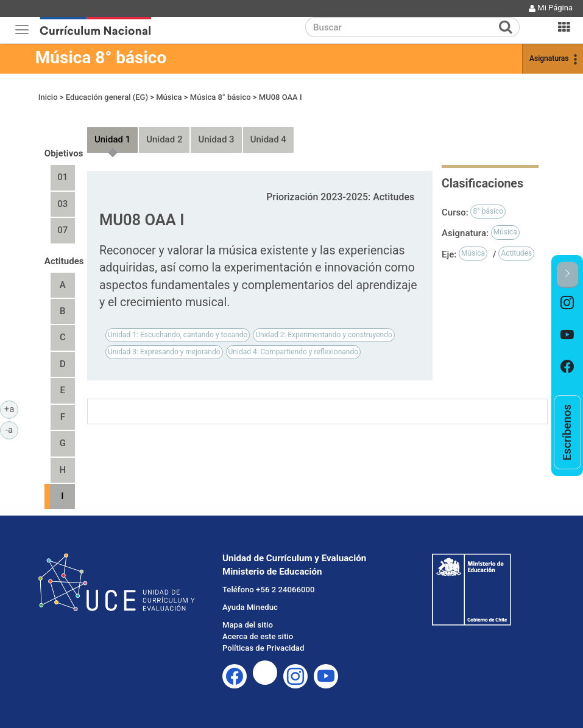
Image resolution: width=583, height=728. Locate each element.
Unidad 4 (268, 139)
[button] (567, 275)
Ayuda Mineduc (250, 607)
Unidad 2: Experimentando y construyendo (323, 335)
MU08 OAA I (281, 97)
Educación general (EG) (107, 97)
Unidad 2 (164, 139)
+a (11, 408)
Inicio (48, 97)
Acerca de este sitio (258, 636)
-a (12, 429)
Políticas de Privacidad (263, 648)
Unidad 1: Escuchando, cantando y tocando (178, 335)
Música (169, 97)
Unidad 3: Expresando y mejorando (164, 352)
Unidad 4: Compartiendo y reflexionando (293, 352)
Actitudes (516, 253)
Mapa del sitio (248, 625)
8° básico (488, 211)
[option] (567, 304)
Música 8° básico (101, 58)
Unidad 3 (216, 139)
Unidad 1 (112, 139)
